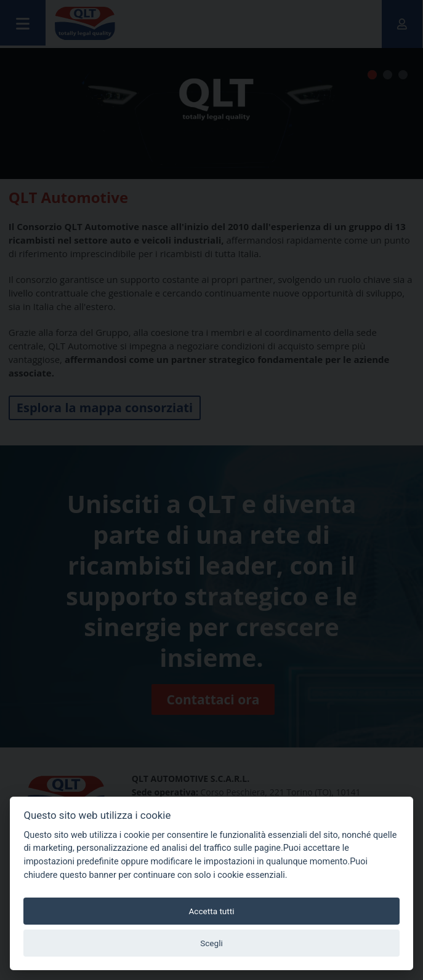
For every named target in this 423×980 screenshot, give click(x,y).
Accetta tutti (211, 911)
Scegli (211, 943)
